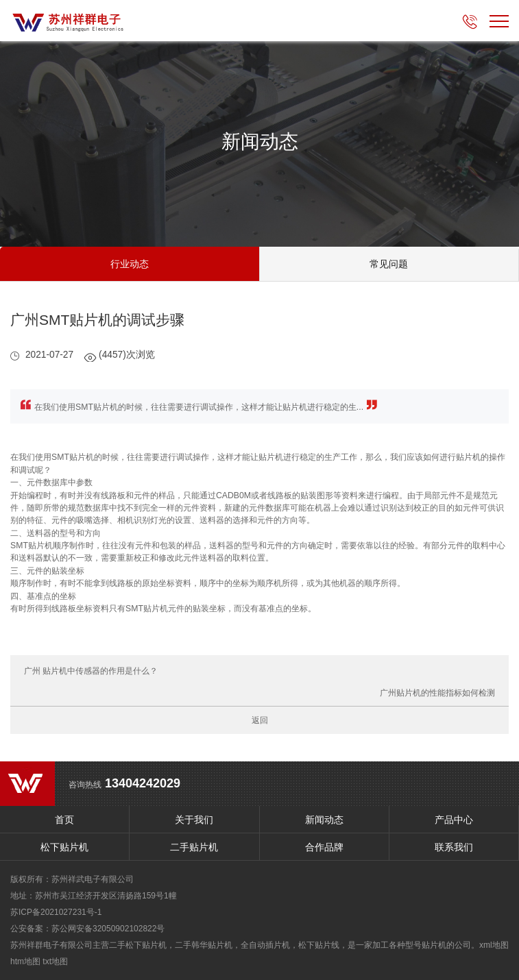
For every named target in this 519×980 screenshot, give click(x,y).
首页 (64, 820)
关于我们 (194, 820)
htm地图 (25, 961)
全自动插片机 (265, 945)
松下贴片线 (319, 945)
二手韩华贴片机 (204, 945)
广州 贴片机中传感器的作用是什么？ (91, 671)
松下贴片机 (64, 847)
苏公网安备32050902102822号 (108, 929)
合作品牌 (324, 847)
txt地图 (55, 961)
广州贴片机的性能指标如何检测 (437, 693)
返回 (260, 720)
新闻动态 (324, 820)
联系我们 (454, 847)
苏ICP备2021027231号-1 (56, 912)
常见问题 (389, 264)
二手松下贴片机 (138, 945)
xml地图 (494, 945)
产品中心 (454, 820)
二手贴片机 (194, 847)
